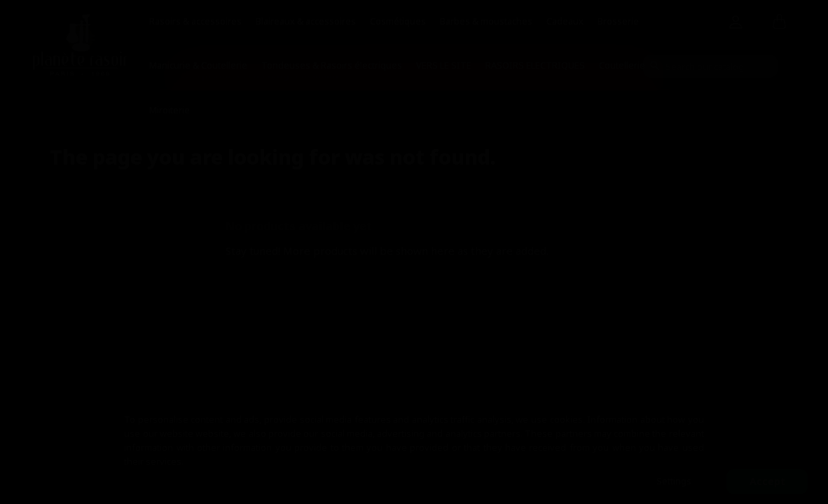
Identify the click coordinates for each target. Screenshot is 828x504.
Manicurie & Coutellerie (198, 65)
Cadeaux (565, 21)
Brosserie (618, 21)
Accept (767, 481)
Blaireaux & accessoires (306, 21)
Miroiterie (170, 110)
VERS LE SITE (444, 65)
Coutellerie (622, 65)
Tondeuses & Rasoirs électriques (332, 65)
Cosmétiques (398, 21)
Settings (674, 481)
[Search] (710, 66)
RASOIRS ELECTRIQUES (535, 65)
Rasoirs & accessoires (195, 21)
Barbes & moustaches (486, 21)
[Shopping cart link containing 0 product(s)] (779, 22)
